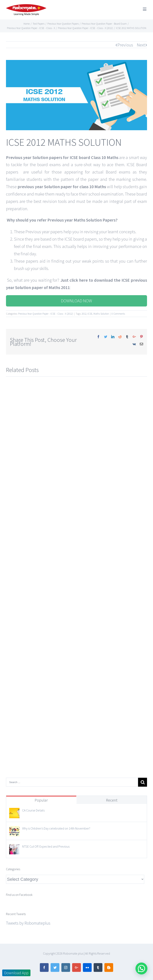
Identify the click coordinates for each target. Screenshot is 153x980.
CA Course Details (33, 810)
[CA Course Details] (14, 811)
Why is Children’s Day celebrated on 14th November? (56, 828)
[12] (76, 95)
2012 (84, 314)
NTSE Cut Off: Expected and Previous (46, 846)
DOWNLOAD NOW (76, 301)
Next (141, 45)
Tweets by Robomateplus (28, 923)
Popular (41, 800)
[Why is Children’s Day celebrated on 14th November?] (14, 830)
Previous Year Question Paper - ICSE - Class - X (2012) (46, 314)
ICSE (90, 314)
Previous (125, 45)
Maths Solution (101, 314)
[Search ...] (72, 782)
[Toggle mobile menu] (145, 9)
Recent (112, 800)
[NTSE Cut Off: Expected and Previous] (14, 848)
